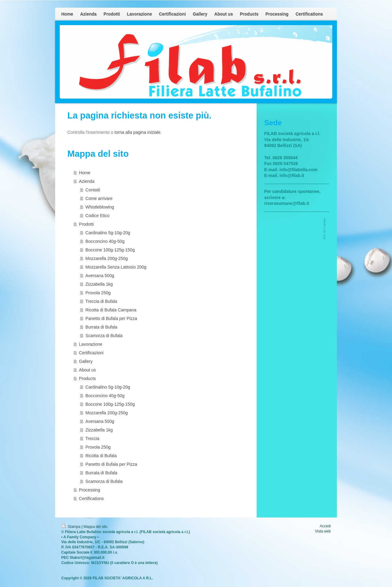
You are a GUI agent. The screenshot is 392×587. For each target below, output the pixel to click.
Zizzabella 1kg (99, 284)
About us (87, 370)
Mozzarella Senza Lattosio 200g (116, 267)
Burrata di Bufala (101, 327)
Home (85, 173)
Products (87, 378)
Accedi (325, 526)
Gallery (86, 361)
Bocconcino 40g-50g (105, 241)
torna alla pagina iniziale (138, 132)
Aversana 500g (100, 276)
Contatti (93, 190)
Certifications (91, 499)
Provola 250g (98, 293)
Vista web (323, 531)
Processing (90, 490)
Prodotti (86, 224)
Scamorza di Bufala (104, 336)
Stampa (71, 527)
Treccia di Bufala (101, 301)
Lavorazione (91, 344)
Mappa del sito (96, 527)
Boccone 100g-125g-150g (110, 250)
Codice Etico (98, 216)
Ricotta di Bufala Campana (111, 310)
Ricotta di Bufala (101, 456)
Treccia (92, 438)
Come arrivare (99, 198)
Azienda (87, 181)
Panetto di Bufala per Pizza (111, 318)
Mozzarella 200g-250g (107, 258)
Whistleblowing (100, 207)
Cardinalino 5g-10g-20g (108, 233)
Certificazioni (91, 353)
